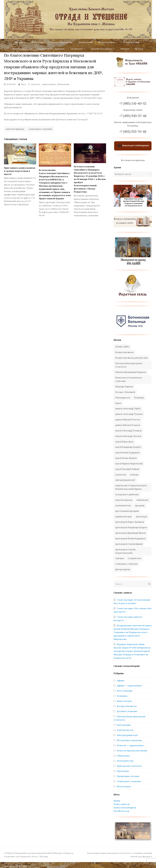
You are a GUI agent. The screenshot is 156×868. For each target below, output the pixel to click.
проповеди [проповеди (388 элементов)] (141, 517)
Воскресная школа (127, 706)
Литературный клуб (127, 735)
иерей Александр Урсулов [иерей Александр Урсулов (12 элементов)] (128, 436)
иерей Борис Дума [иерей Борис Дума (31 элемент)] (124, 442)
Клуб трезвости (125, 730)
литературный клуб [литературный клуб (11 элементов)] (125, 480)
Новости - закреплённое (44, 84)
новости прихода (15, 129)
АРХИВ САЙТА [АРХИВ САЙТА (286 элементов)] (122, 347)
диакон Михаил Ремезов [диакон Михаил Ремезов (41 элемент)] (128, 420)
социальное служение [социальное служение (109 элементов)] (127, 564)
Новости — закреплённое (130, 745)
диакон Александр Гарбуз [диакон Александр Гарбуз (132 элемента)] (128, 409)
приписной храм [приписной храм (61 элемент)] (124, 517)
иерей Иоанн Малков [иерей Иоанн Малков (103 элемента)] (126, 458)
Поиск (139, 49)
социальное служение (40, 129)
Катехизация (124, 725)
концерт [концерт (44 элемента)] (134, 475)
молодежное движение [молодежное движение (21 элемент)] (127, 494)
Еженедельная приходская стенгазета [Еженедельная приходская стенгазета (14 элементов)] (129, 365)
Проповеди (123, 771)
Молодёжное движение (130, 740)
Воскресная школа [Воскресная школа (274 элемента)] (124, 352)
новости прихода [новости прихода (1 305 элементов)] (124, 500)
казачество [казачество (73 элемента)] (121, 475)
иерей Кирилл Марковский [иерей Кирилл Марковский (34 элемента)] (129, 464)
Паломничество (125, 761)
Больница (122, 696)
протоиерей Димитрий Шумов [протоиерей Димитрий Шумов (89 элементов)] (131, 533)
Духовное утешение (127, 711)
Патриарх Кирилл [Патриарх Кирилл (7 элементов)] (124, 387)
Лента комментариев (125, 808)
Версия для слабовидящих (133, 146)
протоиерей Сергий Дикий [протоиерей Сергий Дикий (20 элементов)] (129, 544)
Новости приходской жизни (132, 751)
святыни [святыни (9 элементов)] (120, 558)
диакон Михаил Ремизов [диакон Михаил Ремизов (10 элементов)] (128, 425)
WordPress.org (121, 811)
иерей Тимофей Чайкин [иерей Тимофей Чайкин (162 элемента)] (127, 469)
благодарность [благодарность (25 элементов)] (123, 398)
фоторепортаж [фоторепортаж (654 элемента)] (123, 569)
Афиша (121, 680)
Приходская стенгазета (129, 766)
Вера (23, 84)
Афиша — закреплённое (129, 686)
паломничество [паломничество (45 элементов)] (123, 505)
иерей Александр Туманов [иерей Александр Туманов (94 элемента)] (128, 431)
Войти (117, 801)
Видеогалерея (124, 701)
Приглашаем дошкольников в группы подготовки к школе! (20, 171)
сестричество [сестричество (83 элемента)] (135, 558)
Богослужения (125, 691)
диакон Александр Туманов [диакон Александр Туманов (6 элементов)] (129, 414)
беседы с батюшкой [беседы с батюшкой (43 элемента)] (125, 392)
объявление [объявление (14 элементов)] (142, 500)
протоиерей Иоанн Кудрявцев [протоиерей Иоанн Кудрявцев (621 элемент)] (130, 538)
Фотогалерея (124, 786)
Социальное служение (129, 781)
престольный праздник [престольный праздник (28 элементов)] (127, 511)
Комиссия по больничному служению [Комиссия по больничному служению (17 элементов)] (129, 379)
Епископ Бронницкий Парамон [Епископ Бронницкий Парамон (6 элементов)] (131, 372)
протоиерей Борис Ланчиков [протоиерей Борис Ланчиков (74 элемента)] (130, 522)
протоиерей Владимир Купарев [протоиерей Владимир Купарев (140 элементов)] (131, 527)
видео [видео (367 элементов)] (118, 403)
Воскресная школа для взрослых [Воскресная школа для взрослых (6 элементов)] (132, 358)
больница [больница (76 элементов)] (139, 398)
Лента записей (121, 804)
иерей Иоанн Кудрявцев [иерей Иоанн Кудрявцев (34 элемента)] (127, 453)
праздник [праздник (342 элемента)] (140, 505)
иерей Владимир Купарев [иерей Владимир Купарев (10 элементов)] (128, 447)
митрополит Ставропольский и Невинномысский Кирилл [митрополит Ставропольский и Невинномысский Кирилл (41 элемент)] (131, 487)
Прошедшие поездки (128, 776)
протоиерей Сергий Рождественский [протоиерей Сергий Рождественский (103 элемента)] (125, 551)
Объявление (63, 84)
